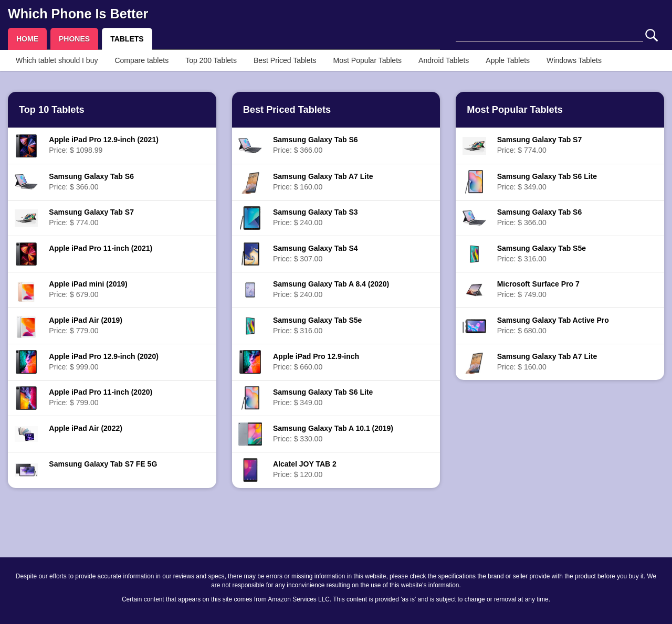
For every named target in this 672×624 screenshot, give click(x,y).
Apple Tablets (508, 60)
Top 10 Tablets (52, 110)
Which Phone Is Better (78, 14)
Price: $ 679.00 (88, 289)
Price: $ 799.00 (101, 397)
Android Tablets (444, 60)
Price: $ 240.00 (316, 217)
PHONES (74, 39)
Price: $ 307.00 (316, 253)
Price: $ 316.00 (317, 325)
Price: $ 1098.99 (104, 145)
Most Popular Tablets (367, 60)
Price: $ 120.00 (305, 469)
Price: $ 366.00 (91, 182)
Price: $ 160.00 (323, 182)
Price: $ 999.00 (104, 362)
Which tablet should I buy (57, 60)
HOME (27, 39)
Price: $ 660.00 (316, 362)
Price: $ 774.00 (91, 217)
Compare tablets (141, 60)
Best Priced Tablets (285, 60)
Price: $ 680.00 (553, 325)
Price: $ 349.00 (323, 397)
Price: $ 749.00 (538, 289)
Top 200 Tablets (211, 60)
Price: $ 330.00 (333, 433)
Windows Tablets (574, 60)
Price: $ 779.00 (86, 325)
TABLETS (127, 39)
